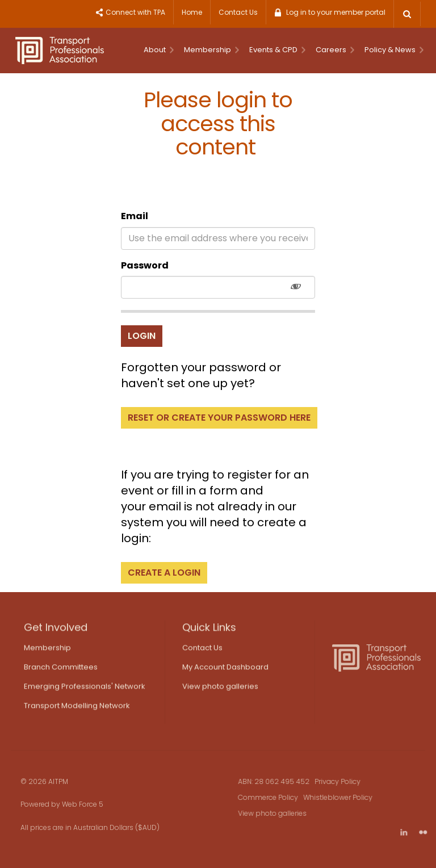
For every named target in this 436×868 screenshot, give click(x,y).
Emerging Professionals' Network (85, 690)
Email (135, 216)
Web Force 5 (74, 804)
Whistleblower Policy (346, 797)
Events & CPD (277, 50)
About (159, 50)
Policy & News (394, 50)
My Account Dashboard (225, 671)
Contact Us (238, 12)
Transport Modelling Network (77, 709)
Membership (211, 50)
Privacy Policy (346, 781)
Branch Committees (61, 671)
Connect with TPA (135, 12)
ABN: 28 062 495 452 (282, 781)
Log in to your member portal (336, 12)
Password (145, 265)
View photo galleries (220, 690)
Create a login (164, 573)
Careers (335, 50)
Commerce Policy (276, 797)
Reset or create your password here (219, 418)
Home (192, 12)
